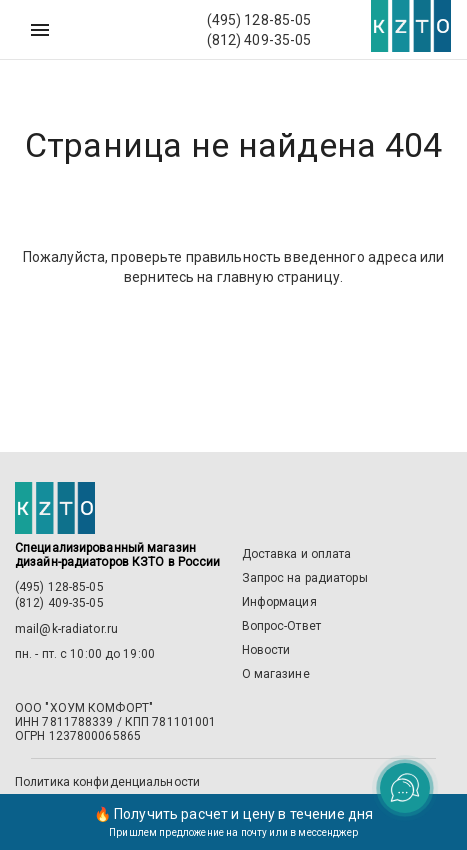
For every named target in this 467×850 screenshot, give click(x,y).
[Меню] (40, 30)
